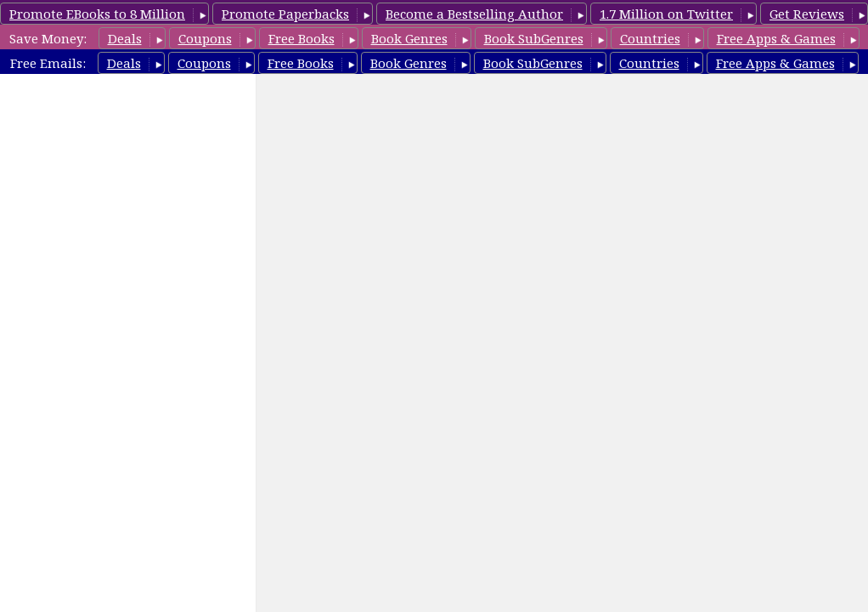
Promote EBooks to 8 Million (97, 14)
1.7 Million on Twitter (666, 14)
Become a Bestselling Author (474, 14)
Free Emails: (48, 63)
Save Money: (48, 38)
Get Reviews (807, 14)
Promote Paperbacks (285, 14)
